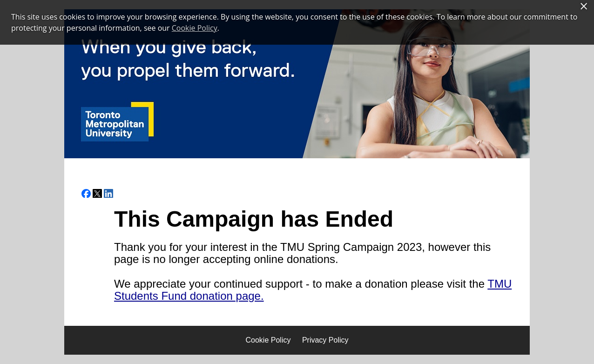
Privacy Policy (325, 340)
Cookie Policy (268, 340)
